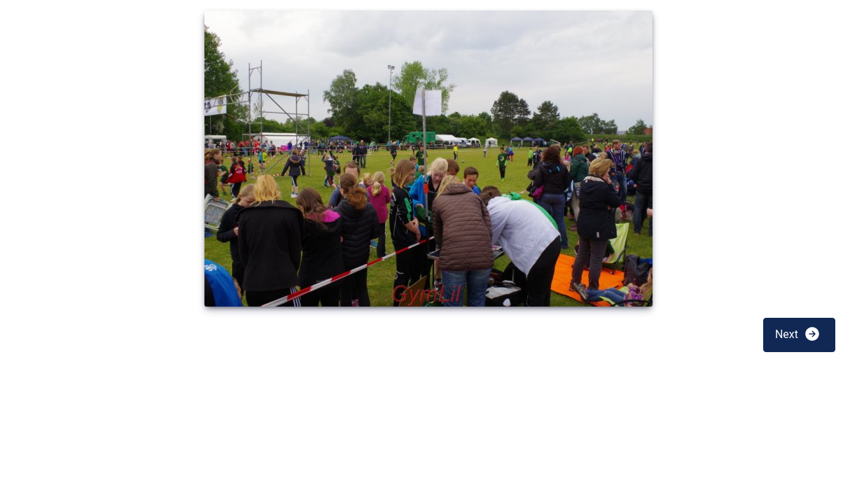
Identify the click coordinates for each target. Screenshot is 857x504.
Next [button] (798, 334)
